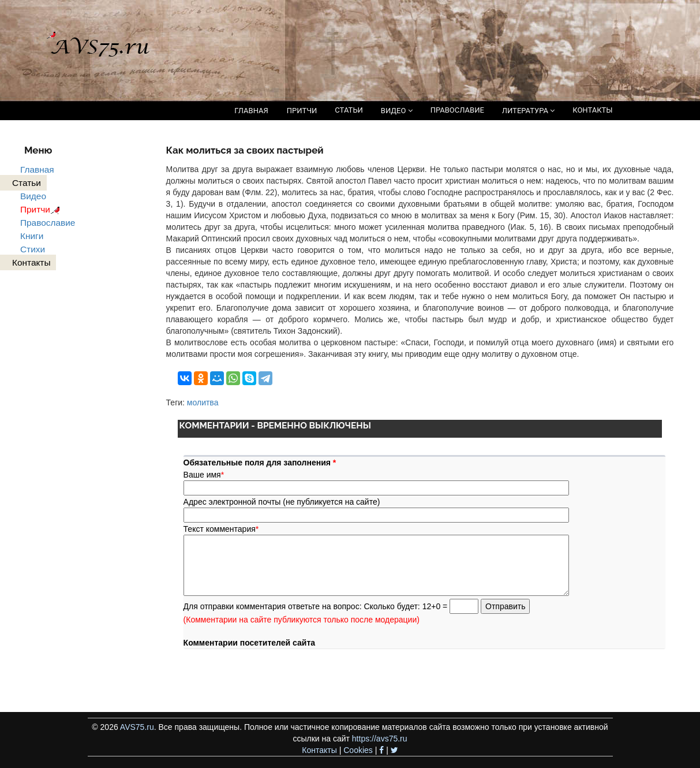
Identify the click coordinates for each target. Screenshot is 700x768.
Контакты (319, 750)
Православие (48, 223)
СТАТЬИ (349, 110)
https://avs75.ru (380, 739)
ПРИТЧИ (302, 111)
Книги (32, 236)
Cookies (358, 750)
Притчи (42, 209)
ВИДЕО (397, 111)
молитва (203, 402)
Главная (37, 169)
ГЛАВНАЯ (251, 111)
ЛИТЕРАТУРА (528, 111)
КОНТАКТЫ (592, 110)
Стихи (33, 249)
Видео (33, 196)
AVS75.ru (137, 727)
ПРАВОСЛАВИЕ (457, 110)
